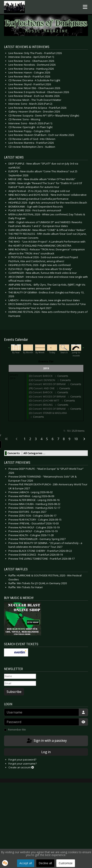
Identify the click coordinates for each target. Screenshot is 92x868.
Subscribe (14, 692)
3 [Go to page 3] (36, 439)
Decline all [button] (45, 863)
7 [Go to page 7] (58, 439)
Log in (46, 752)
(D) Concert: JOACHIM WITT (44, 401)
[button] (5, 863)
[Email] (20, 683)
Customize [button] (66, 863)
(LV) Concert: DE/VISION (42, 380)
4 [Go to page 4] (41, 439)
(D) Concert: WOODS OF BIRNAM (47, 384)
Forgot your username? (23, 764)
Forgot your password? (22, 760)
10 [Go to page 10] (76, 439)
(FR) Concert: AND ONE (42, 388)
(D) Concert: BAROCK (41, 376)
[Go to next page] (84, 439)
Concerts (14, 453)
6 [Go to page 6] (53, 439)
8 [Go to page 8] (64, 439)
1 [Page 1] (25, 439)
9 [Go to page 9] (69, 439)
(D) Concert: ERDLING (41, 405)
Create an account (21, 767)
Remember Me (17, 730)
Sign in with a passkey (46, 741)
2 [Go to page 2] (30, 439)
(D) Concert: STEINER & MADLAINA (48, 413)
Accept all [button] (26, 863)
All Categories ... (34, 453)
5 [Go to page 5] (47, 439)
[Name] (20, 676)
